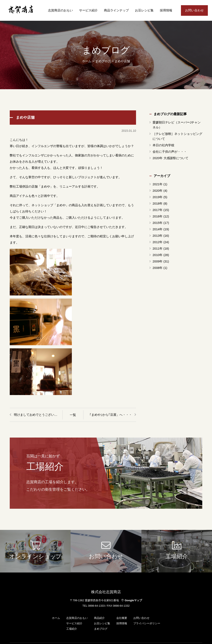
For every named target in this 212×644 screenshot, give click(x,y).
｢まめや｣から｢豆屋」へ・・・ (111, 415)
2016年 (158, 216)
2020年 (158, 191)
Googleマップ (132, 600)
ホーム (87, 61)
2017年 (158, 210)
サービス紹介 (88, 10)
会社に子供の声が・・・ (170, 152)
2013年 (158, 236)
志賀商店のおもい (60, 10)
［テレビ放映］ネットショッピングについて (177, 136)
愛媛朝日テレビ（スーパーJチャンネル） (177, 125)
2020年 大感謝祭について (170, 158)
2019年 (158, 197)
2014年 (158, 229)
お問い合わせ (194, 10)
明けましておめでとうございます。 (38, 415)
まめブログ (101, 629)
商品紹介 (99, 618)
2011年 (158, 248)
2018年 (158, 203)
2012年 (158, 242)
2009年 (158, 261)
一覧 (73, 415)
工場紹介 (72, 629)
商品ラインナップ (116, 10)
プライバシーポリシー (147, 623)
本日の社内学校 (163, 145)
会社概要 (122, 618)
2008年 (158, 268)
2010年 (158, 255)
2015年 (158, 223)
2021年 (158, 184)
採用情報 (166, 10)
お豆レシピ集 (144, 10)
